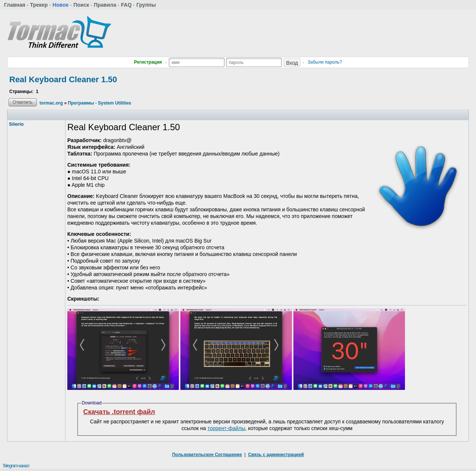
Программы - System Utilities (99, 103)
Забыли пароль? (325, 62)
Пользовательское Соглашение (207, 455)
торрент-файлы (226, 428)
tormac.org (51, 103)
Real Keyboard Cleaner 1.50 (63, 79)
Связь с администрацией (276, 455)
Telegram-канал (16, 466)
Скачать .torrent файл (119, 412)
